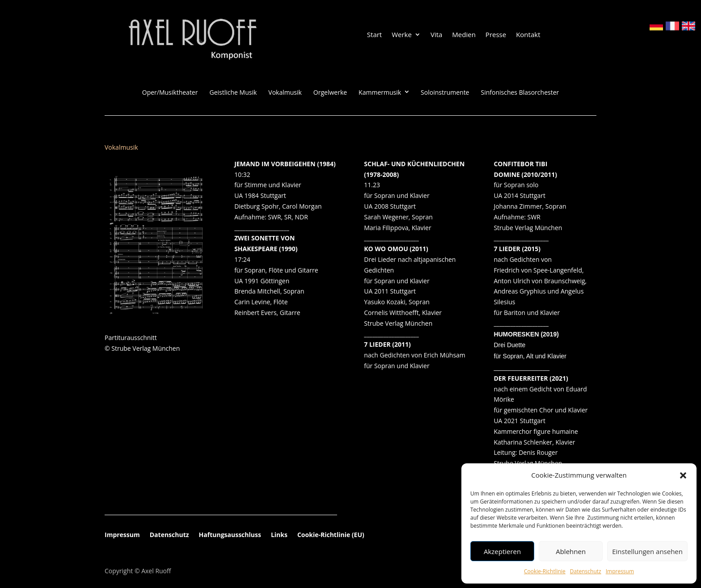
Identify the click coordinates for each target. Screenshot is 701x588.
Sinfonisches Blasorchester (520, 92)
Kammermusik (380, 92)
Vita (436, 35)
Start (374, 35)
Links (279, 535)
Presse (496, 35)
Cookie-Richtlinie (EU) (331, 535)
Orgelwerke (330, 92)
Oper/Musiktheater (170, 92)
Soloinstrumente (445, 92)
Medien (464, 35)
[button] (683, 475)
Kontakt (528, 35)
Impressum (620, 571)
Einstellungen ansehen (647, 551)
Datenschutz (586, 571)
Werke (402, 35)
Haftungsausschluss (230, 535)
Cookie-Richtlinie (545, 571)
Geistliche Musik (233, 92)
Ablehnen (571, 551)
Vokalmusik (285, 92)
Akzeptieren (502, 551)
